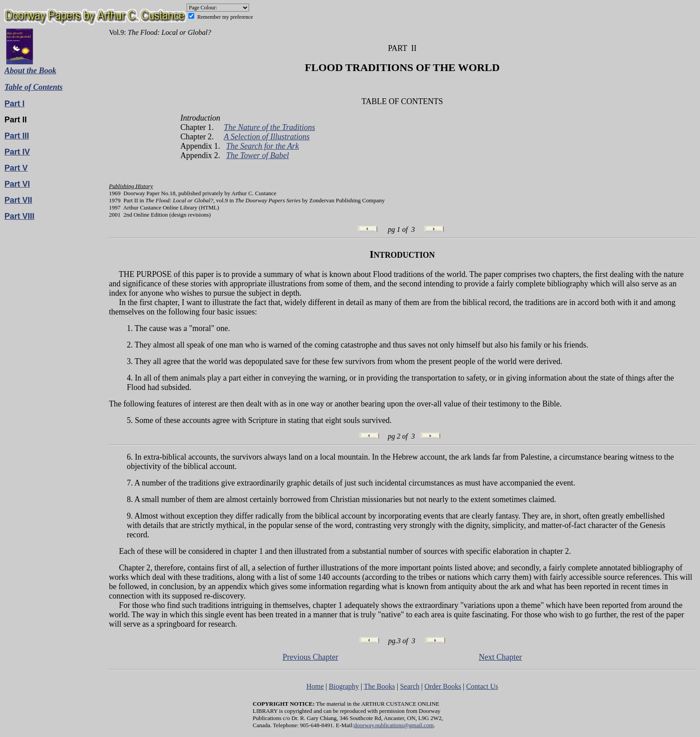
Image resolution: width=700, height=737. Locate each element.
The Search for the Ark (262, 146)
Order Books (443, 686)
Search (410, 686)
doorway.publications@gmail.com (394, 725)
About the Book (30, 71)
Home (315, 686)
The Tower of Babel (257, 155)
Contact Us (482, 686)
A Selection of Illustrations (267, 137)
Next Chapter (500, 657)
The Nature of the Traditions (269, 127)
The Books (379, 686)
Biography (344, 686)
